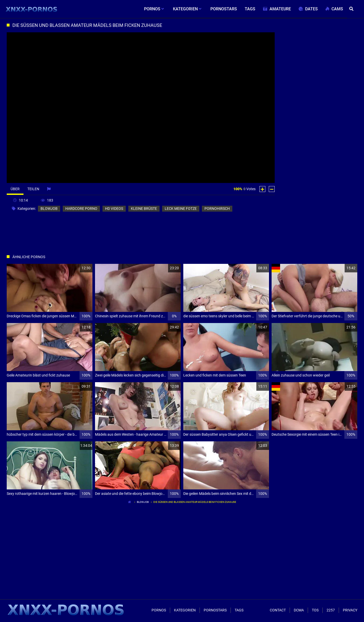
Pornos (159, 610)
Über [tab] (15, 189)
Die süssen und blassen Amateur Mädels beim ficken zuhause (195, 502)
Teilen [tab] (33, 189)
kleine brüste (144, 209)
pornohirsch (217, 209)
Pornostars (215, 610)
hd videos (114, 209)
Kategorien (185, 610)
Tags (239, 610)
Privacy (350, 610)
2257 (331, 610)
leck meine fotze (181, 209)
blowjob (49, 209)
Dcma (299, 610)
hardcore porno (81, 209)
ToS (315, 610)
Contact (278, 610)
